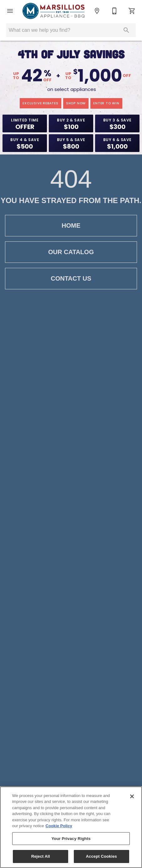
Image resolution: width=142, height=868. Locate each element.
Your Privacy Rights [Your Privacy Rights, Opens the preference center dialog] (71, 839)
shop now (76, 103)
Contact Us (71, 279)
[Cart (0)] (132, 11)
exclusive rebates (41, 103)
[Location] (97, 11)
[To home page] (53, 11)
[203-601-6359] (114, 11)
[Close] (132, 796)
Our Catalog (71, 252)
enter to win (106, 103)
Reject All (41, 856)
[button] (10, 11)
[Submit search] (126, 30)
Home (71, 226)
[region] (71, 827)
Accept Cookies (101, 856)
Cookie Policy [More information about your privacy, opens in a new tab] (59, 826)
